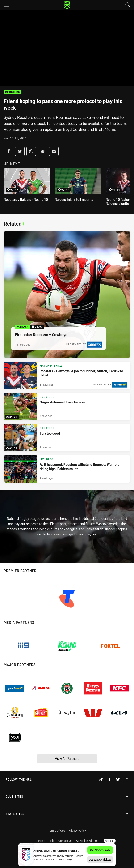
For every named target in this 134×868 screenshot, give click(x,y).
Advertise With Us (87, 841)
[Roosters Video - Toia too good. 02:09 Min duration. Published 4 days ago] (67, 438)
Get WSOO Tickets (100, 859)
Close (110, 841)
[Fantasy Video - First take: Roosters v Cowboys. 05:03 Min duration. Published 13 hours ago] (67, 295)
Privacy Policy (77, 830)
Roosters (13, 92)
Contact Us (65, 841)
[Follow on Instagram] (126, 779)
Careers (40, 841)
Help (52, 841)
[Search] (128, 5)
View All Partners (67, 759)
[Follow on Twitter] (118, 779)
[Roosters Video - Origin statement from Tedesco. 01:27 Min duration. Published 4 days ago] (67, 406)
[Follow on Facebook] (109, 779)
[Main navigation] (6, 5)
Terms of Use (57, 830)
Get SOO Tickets (100, 850)
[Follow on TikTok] (101, 779)
